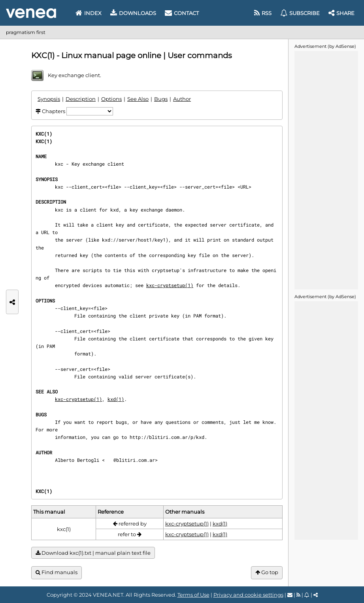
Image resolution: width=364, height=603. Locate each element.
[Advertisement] (326, 170)
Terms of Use (193, 595)
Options (111, 99)
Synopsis (49, 99)
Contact (182, 13)
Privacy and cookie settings (248, 595)
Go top (267, 572)
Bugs (161, 99)
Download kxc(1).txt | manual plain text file (93, 553)
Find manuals (57, 572)
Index (89, 13)
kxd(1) (116, 399)
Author (182, 99)
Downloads (133, 13)
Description (81, 99)
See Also (138, 99)
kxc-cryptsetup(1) (170, 285)
